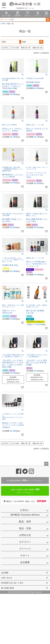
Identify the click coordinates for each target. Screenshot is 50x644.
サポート (25, 556)
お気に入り (28, 14)
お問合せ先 (25, 535)
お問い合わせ (7, 578)
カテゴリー (25, 542)
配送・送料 (25, 522)
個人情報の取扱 (8, 588)
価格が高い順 (37, 48)
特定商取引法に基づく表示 (12, 583)
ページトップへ (46, 464)
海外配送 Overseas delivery (25, 515)
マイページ (38, 14)
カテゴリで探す (6, 14)
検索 (48, 20)
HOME (3, 24)
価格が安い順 (26, 48)
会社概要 (25, 562)
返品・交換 (25, 528)
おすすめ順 (15, 48)
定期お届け (18, 14)
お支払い (25, 510)
